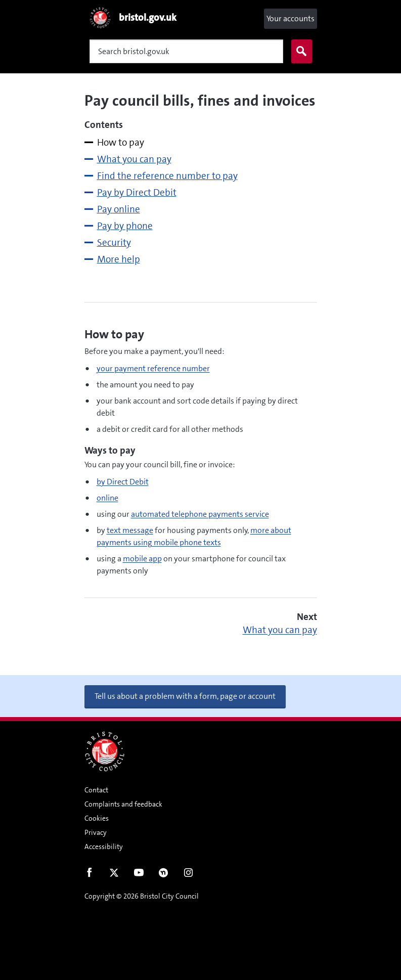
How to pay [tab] (121, 142)
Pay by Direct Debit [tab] (137, 192)
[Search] (186, 51)
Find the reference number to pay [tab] (167, 176)
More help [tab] (119, 259)
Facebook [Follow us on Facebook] (89, 875)
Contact (96, 790)
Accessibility (104, 847)
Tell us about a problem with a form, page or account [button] (185, 696)
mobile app (142, 559)
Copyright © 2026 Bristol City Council (142, 896)
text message (130, 530)
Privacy (96, 832)
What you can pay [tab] (134, 159)
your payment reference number (153, 368)
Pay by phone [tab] (125, 226)
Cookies (97, 818)
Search (299, 52)
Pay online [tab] (119, 209)
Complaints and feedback (123, 804)
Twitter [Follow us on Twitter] (114, 875)
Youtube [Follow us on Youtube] (139, 875)
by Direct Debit (123, 482)
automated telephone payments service (200, 514)
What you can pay (280, 630)
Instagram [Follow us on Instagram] (188, 875)
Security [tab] (114, 242)
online (107, 498)
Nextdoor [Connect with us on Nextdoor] (164, 875)
